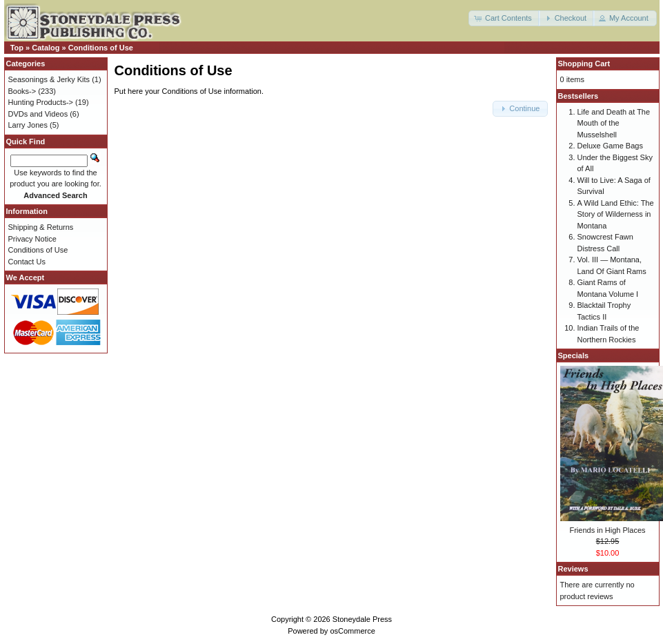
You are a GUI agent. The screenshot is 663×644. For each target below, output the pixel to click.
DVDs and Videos (38, 114)
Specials (574, 355)
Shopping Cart (584, 64)
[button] (504, 18)
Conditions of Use (101, 48)
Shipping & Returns (41, 227)
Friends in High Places (607, 530)
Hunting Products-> (41, 102)
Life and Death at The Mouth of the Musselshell (614, 123)
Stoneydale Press (362, 619)
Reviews (573, 569)
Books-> (22, 91)
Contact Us (27, 262)
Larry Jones (28, 125)
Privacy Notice (32, 239)
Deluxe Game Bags (610, 146)
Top (17, 48)
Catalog (46, 48)
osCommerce (352, 631)
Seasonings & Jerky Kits (49, 79)
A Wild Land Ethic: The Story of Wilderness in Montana (616, 214)
